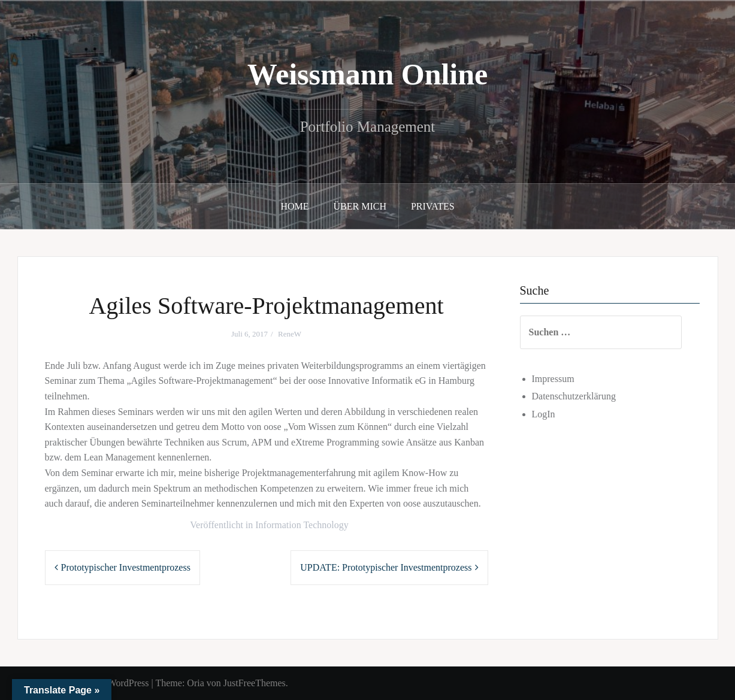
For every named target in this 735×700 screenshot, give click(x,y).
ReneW (290, 334)
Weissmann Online (368, 74)
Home (294, 206)
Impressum (553, 379)
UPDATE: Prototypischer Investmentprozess (386, 567)
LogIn (544, 414)
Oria (195, 683)
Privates (433, 206)
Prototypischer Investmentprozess (126, 567)
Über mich (360, 206)
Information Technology (302, 525)
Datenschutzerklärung (574, 396)
